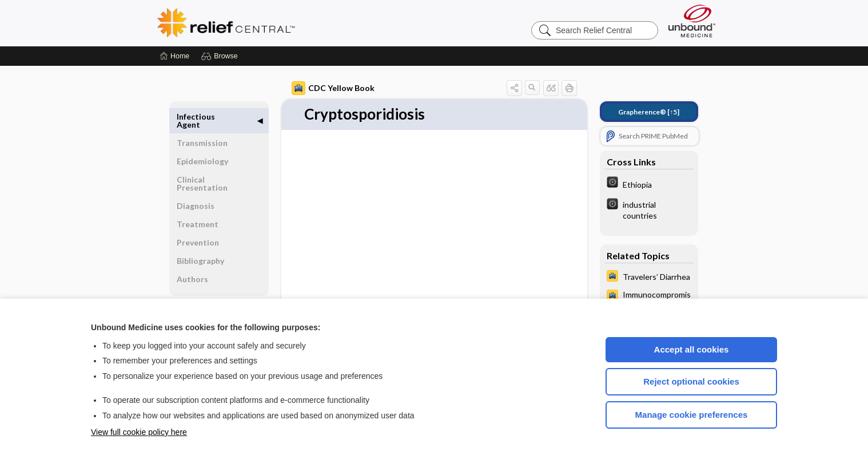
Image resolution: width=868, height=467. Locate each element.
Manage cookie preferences (692, 415)
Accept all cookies (692, 349)
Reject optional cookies (691, 381)
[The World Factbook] (649, 184)
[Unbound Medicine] (692, 21)
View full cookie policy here (139, 432)
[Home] (175, 56)
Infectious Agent (196, 120)
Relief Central (297, 23)
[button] (221, 56)
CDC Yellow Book (333, 88)
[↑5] (649, 112)
